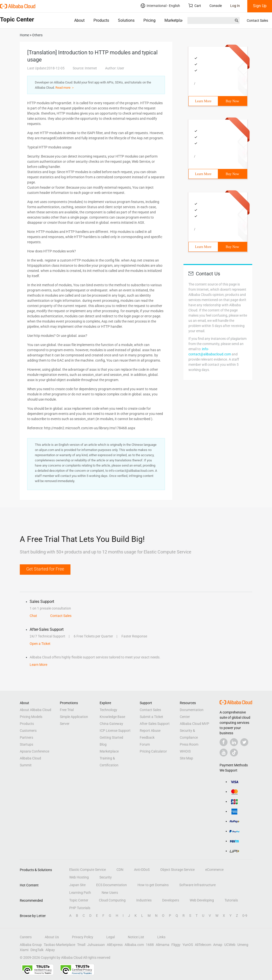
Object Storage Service (177, 870)
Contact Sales (257, 20)
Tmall (81, 945)
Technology (108, 710)
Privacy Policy (83, 937)
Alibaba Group (31, 945)
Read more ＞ (65, 88)
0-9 (245, 916)
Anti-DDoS (142, 870)
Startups (26, 744)
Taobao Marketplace (59, 945)
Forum (145, 744)
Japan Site (77, 885)
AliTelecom (203, 945)
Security (106, 877)
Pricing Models (31, 717)
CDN (120, 870)
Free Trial (67, 710)
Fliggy (176, 945)
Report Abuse (150, 731)
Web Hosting (79, 877)
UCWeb (230, 945)
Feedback (147, 737)
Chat (33, 616)
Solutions (126, 20)
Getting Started (111, 737)
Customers (28, 731)
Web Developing (202, 900)
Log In (235, 6)
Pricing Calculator (153, 751)
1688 (150, 945)
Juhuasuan (96, 945)
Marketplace (175, 20)
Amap (218, 945)
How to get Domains (153, 885)
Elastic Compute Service (88, 870)
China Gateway (111, 724)
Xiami (24, 950)
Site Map (186, 758)
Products (101, 20)
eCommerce (214, 870)
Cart (195, 6)
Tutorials (231, 900)
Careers (26, 937)
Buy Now (232, 101)
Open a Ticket (40, 644)
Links (161, 937)
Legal (111, 937)
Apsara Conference (34, 751)
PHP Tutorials (80, 908)
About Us (52, 937)
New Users (110, 893)
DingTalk (37, 950)
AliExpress (115, 945)
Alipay (50, 950)
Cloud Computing (112, 900)
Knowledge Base (112, 717)
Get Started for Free (45, 569)
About (79, 20)
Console (216, 6)
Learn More (203, 101)
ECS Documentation (112, 885)
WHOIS (185, 751)
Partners (26, 737)
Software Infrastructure (197, 885)
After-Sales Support (155, 724)
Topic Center (79, 900)
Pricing (149, 20)
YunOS (188, 945)
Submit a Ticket (151, 717)
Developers (171, 900)
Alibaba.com (134, 945)
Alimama (163, 945)
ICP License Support (115, 731)
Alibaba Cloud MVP (194, 724)
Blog (103, 744)
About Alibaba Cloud (35, 710)
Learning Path (80, 893)
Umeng (243, 945)
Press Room (189, 744)
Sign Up (260, 6)
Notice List (136, 937)
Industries (144, 900)
